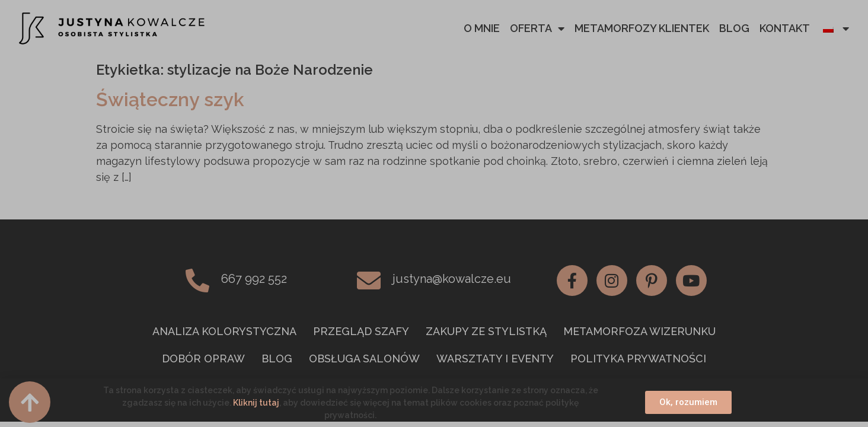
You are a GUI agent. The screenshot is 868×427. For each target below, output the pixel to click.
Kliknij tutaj (256, 403)
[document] (434, 213)
